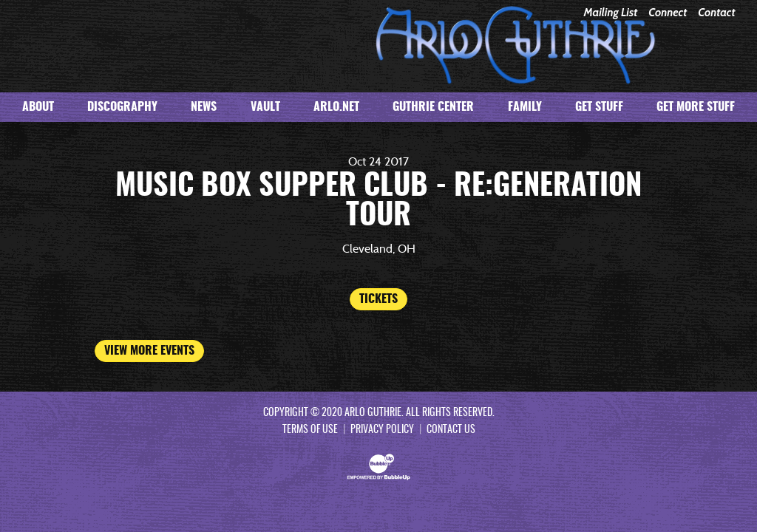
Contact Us (451, 430)
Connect (668, 13)
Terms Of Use (310, 430)
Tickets (378, 299)
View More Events (149, 351)
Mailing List (610, 13)
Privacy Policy (382, 430)
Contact (716, 13)
